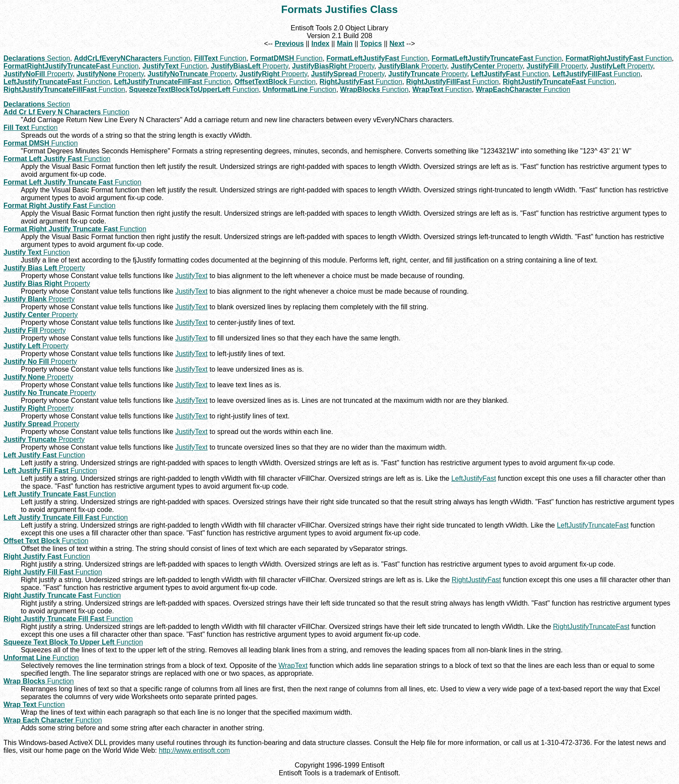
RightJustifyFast (476, 580)
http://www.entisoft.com (195, 750)
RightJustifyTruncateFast (591, 627)
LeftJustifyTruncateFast (593, 525)
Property (249, 66)
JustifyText (192, 276)
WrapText (293, 666)
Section (37, 58)
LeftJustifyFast (474, 478)
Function (132, 58)
